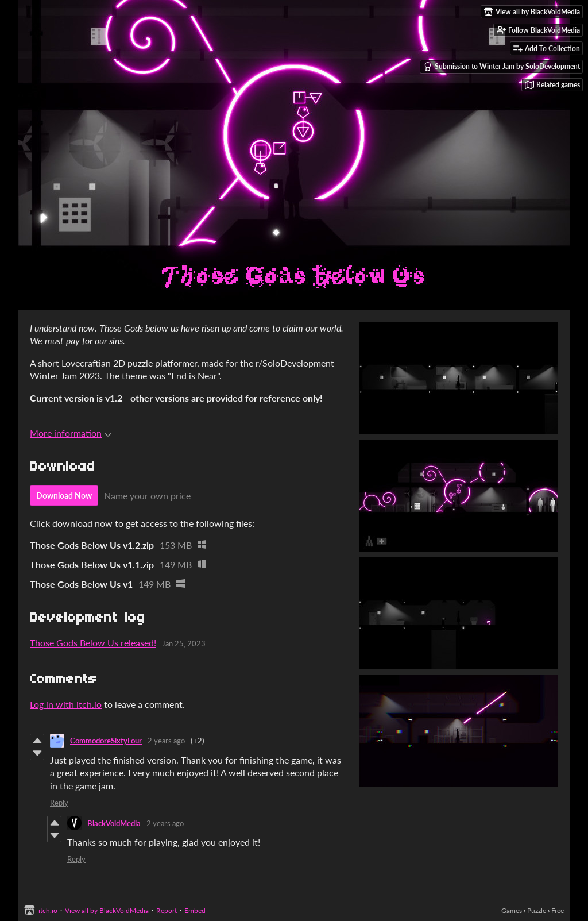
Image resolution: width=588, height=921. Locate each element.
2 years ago (166, 741)
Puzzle (537, 910)
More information (71, 433)
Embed (195, 910)
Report (167, 910)
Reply (59, 803)
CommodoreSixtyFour (106, 741)
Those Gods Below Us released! (93, 643)
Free (558, 910)
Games (512, 910)
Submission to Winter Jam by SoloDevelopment (502, 67)
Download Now (64, 496)
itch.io (48, 910)
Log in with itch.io (66, 704)
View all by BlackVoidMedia (107, 910)
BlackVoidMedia (114, 823)
